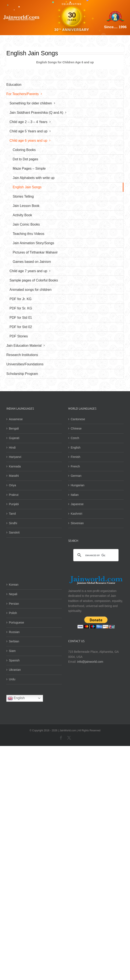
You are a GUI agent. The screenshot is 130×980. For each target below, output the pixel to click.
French (75, 466)
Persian (14, 604)
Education (14, 85)
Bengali (14, 428)
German (76, 476)
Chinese (76, 428)
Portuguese (17, 622)
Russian (14, 632)
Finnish (75, 457)
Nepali (13, 594)
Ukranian (15, 670)
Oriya (12, 485)
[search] (95, 556)
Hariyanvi (15, 457)
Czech (75, 438)
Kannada (15, 466)
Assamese (16, 419)
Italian (75, 495)
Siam (12, 651)
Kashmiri (76, 514)
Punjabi (14, 504)
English (76, 448)
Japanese (77, 504)
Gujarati (14, 438)
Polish (13, 613)
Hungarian (78, 485)
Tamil (12, 514)
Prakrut (14, 495)
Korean (14, 585)
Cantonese (78, 419)
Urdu (12, 679)
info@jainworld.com (90, 662)
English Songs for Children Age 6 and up (65, 62)
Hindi (12, 448)
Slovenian (77, 523)
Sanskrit (14, 532)
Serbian (14, 641)
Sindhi (13, 523)
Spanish (14, 660)
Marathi (14, 476)
